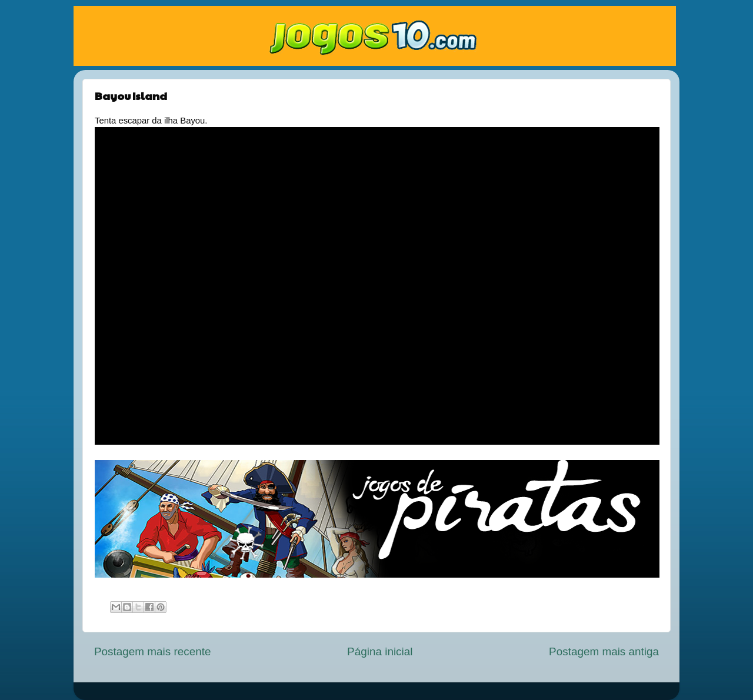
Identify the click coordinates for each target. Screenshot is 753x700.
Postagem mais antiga (604, 651)
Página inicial (380, 651)
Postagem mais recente (152, 651)
